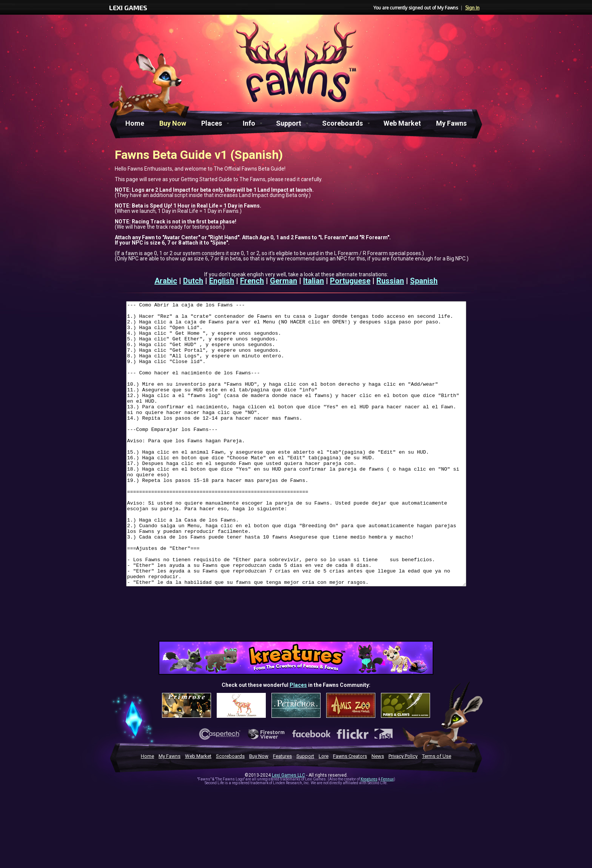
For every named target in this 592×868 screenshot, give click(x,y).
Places (212, 123)
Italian (314, 281)
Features (282, 813)
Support (289, 123)
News (378, 813)
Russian (390, 281)
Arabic (166, 281)
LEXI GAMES (128, 8)
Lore (324, 813)
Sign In (472, 8)
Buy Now (173, 123)
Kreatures (369, 836)
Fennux (387, 836)
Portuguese (350, 281)
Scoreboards (342, 123)
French (252, 281)
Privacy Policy (403, 813)
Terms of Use (437, 813)
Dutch (193, 281)
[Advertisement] (296, 676)
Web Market (402, 123)
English (222, 281)
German (284, 281)
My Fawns (451, 123)
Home (135, 123)
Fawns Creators (350, 813)
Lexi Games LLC (288, 832)
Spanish (424, 281)
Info (249, 123)
